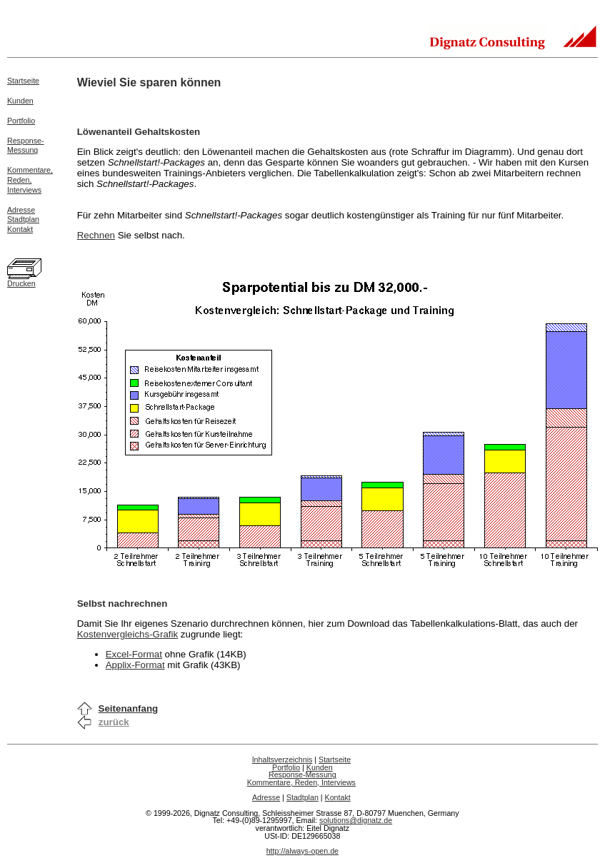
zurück (114, 722)
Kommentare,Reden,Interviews (30, 180)
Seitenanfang (129, 708)
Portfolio (21, 121)
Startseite (23, 81)
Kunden (20, 101)
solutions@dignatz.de (356, 820)
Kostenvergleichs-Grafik (127, 634)
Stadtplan (23, 219)
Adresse (21, 210)
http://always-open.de (302, 851)
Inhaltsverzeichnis (282, 759)
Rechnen (96, 235)
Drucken (21, 283)
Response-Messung (26, 146)
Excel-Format (134, 654)
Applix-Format (135, 665)
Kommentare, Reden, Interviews (301, 782)
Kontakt (20, 229)
